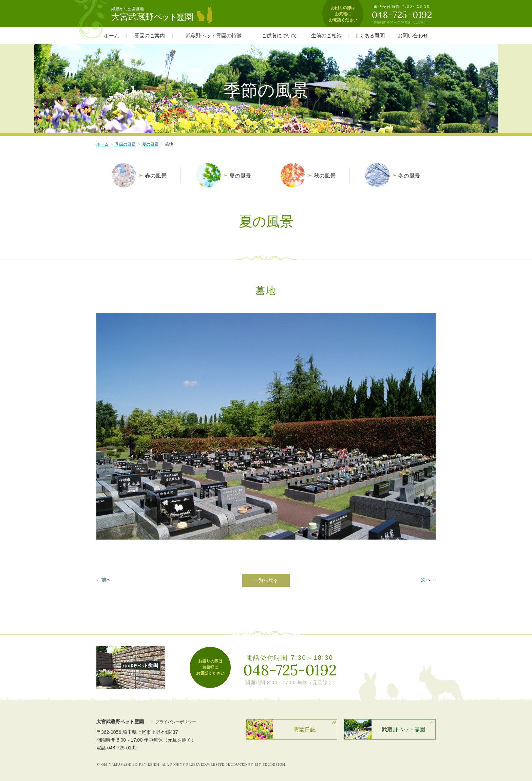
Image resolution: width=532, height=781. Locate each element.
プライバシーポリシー (176, 722)
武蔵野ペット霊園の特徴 (214, 35)
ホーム (111, 35)
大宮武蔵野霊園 (152, 17)
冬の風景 (409, 176)
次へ (426, 580)
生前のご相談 (326, 35)
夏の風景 (150, 144)
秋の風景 (325, 176)
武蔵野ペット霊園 (403, 730)
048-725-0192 (290, 670)
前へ (106, 580)
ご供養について (279, 35)
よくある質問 (369, 35)
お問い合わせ (413, 35)
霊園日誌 (305, 730)
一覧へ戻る (266, 580)
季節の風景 (125, 144)
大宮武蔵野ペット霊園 (120, 722)
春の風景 (156, 176)
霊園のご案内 (150, 35)
